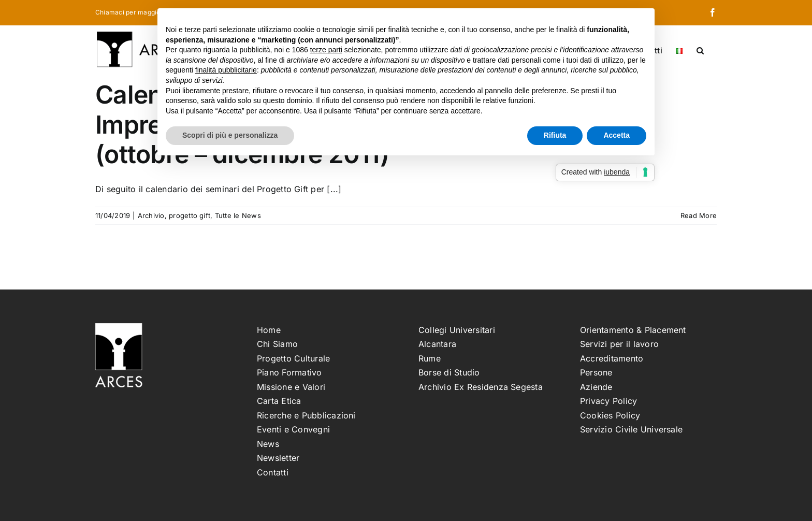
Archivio (151, 215)
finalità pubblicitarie (226, 70)
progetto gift (190, 215)
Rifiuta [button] (555, 135)
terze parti (326, 50)
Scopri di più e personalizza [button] (230, 135)
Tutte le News (238, 215)
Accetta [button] (617, 135)
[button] (700, 50)
